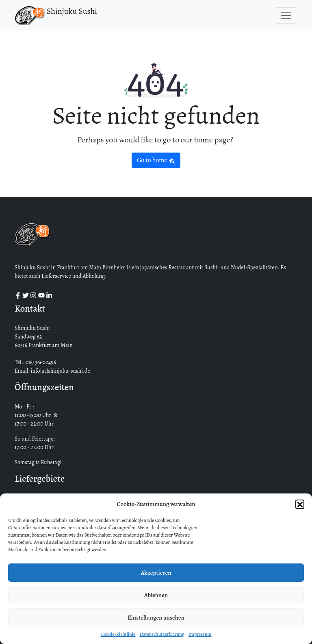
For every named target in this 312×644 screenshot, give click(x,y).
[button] (300, 504)
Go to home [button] (156, 160)
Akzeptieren (156, 573)
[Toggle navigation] (286, 15)
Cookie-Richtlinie (118, 634)
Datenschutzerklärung (162, 634)
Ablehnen (156, 595)
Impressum (200, 634)
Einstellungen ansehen (156, 618)
